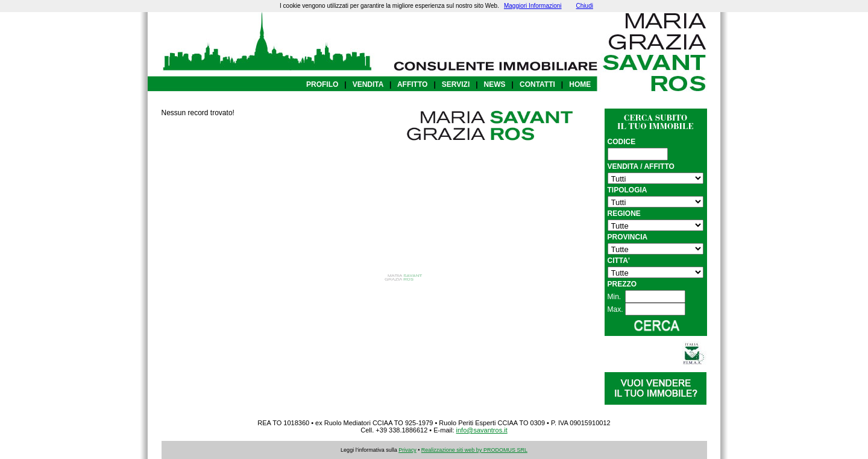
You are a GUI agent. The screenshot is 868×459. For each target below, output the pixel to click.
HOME (580, 84)
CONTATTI (537, 84)
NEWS (495, 84)
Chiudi (585, 6)
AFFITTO (412, 84)
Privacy (407, 450)
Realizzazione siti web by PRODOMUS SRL (474, 450)
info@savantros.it (482, 430)
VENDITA (368, 84)
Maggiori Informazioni (533, 6)
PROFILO (322, 84)
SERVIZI (456, 84)
